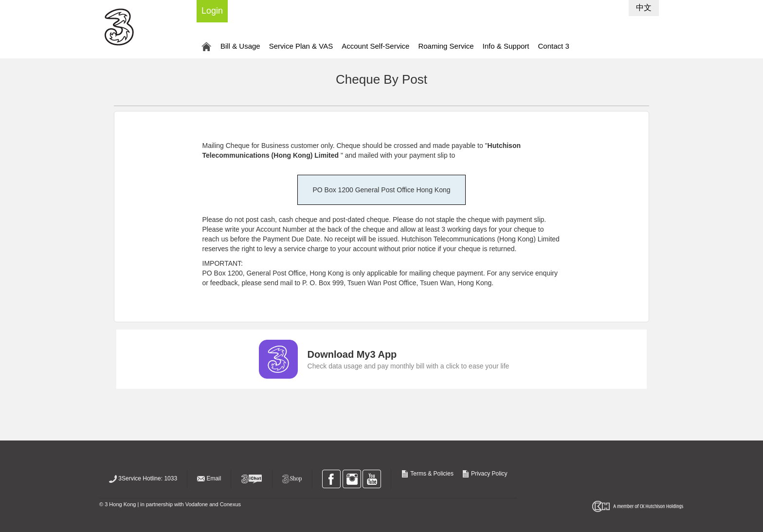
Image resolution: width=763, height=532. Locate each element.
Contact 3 (554, 46)
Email (209, 478)
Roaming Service (446, 46)
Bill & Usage (240, 46)
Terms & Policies (428, 474)
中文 (644, 8)
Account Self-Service (375, 46)
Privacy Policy (485, 474)
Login (212, 11)
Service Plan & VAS (301, 46)
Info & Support (506, 46)
